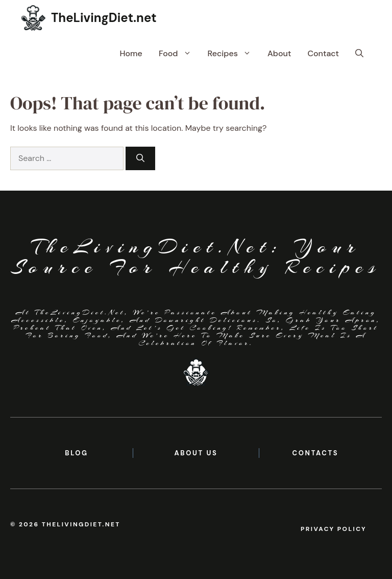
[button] (359, 54)
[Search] (140, 158)
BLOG (76, 453)
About (279, 53)
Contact (323, 53)
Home (131, 53)
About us (196, 453)
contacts (316, 453)
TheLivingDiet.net (104, 18)
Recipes (234, 54)
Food (179, 54)
